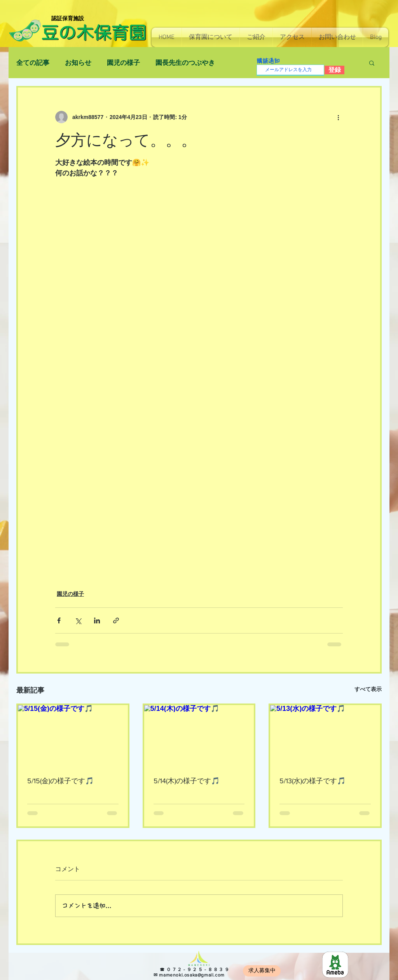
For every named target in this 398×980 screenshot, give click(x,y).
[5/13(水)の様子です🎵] (325, 736)
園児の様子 (123, 63)
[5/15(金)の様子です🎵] (73, 736)
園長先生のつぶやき (185, 63)
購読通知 (268, 61)
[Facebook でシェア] (59, 620)
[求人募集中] (262, 971)
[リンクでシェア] (116, 620)
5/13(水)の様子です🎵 (312, 781)
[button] (211, 37)
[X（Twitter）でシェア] (78, 620)
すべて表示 (368, 689)
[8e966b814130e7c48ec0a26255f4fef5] (335, 965)
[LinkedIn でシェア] (97, 620)
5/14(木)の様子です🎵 (187, 781)
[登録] (334, 70)
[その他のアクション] (338, 117)
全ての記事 (33, 63)
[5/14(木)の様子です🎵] (199, 736)
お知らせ (78, 63)
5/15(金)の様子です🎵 (60, 781)
